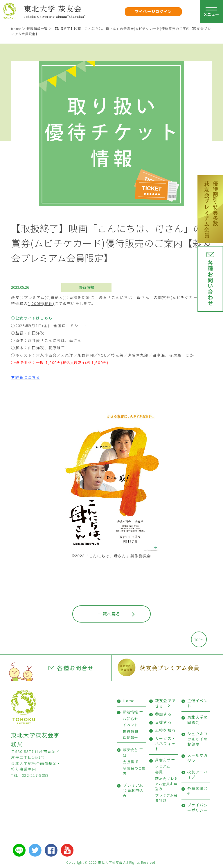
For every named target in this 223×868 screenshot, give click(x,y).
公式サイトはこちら (34, 318)
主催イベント (198, 703)
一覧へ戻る (109, 614)
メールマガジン (198, 758)
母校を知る (165, 730)
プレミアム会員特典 (166, 798)
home (16, 28)
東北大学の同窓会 (198, 720)
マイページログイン (153, 11)
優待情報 (87, 287)
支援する (163, 722)
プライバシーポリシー (198, 807)
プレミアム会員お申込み (133, 790)
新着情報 (130, 712)
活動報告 (131, 737)
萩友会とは (130, 753)
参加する (163, 714)
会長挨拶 (131, 762)
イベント (131, 725)
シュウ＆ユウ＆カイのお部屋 (198, 739)
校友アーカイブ (197, 774)
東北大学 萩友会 (53, 8)
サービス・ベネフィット (165, 744)
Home (129, 701)
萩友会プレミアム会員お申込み (167, 783)
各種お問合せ (71, 668)
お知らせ (131, 719)
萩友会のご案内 (134, 771)
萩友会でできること (165, 703)
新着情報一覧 (37, 28)
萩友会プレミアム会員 (170, 668)
